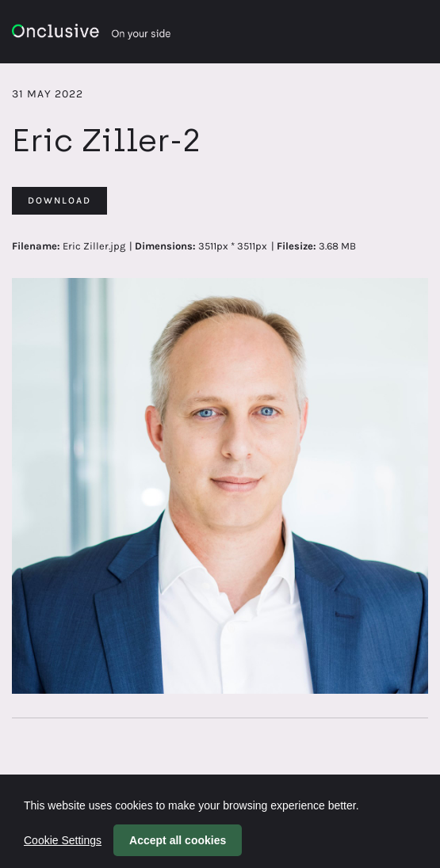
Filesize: (297, 246)
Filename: (36, 246)
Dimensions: (165, 246)
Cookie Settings (63, 840)
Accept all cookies (178, 840)
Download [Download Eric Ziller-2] (59, 200)
